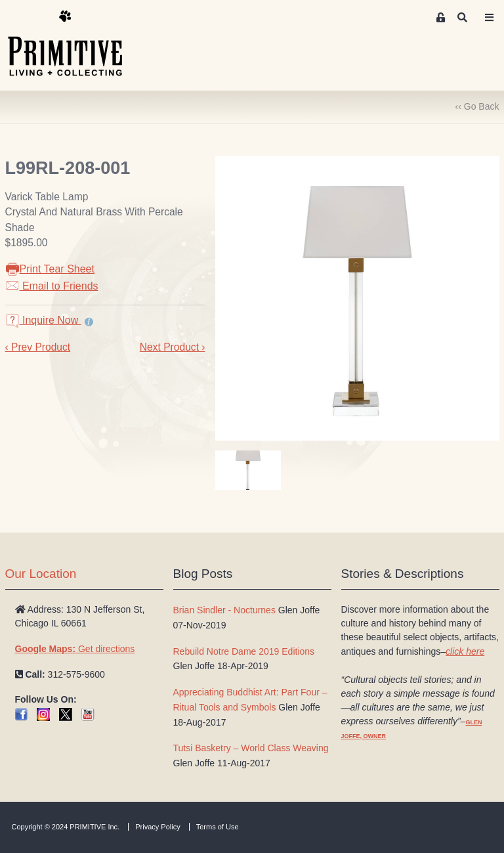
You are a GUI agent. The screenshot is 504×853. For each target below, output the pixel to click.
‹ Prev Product (38, 347)
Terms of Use (218, 827)
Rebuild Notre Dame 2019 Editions (244, 651)
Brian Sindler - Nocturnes (224, 610)
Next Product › (173, 347)
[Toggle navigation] (490, 18)
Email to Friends (52, 286)
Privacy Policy (157, 827)
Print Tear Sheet (50, 269)
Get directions (75, 649)
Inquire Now (43, 320)
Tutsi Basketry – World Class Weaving (251, 748)
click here (465, 651)
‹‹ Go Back (477, 106)
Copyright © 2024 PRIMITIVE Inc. (66, 827)
